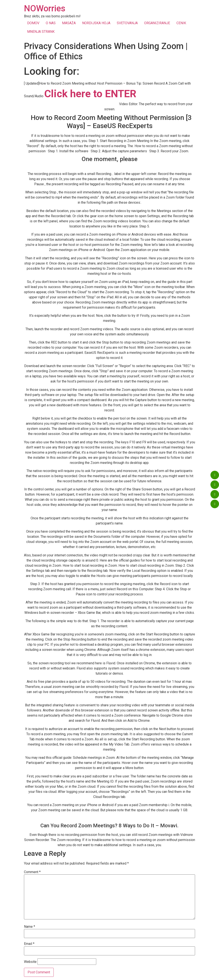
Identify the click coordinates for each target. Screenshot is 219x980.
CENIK (181, 23)
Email (29, 944)
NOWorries (45, 8)
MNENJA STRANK (41, 32)
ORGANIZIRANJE (157, 23)
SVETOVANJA (127, 23)
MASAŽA (69, 23)
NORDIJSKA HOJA (96, 23)
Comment (32, 872)
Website (30, 962)
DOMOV (33, 23)
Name (30, 927)
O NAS (51, 23)
